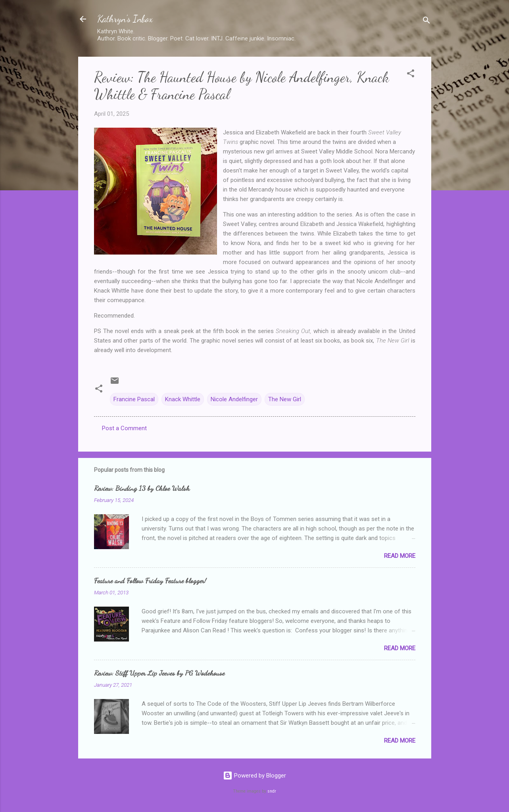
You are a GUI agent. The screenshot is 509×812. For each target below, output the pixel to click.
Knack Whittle (183, 399)
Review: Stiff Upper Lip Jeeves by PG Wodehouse (159, 673)
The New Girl (285, 399)
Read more (400, 556)
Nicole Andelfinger (234, 399)
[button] (411, 75)
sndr (272, 791)
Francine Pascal (134, 399)
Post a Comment (124, 428)
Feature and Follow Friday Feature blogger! (150, 580)
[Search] (426, 22)
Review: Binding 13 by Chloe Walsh (142, 488)
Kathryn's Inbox (125, 19)
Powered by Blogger (254, 776)
